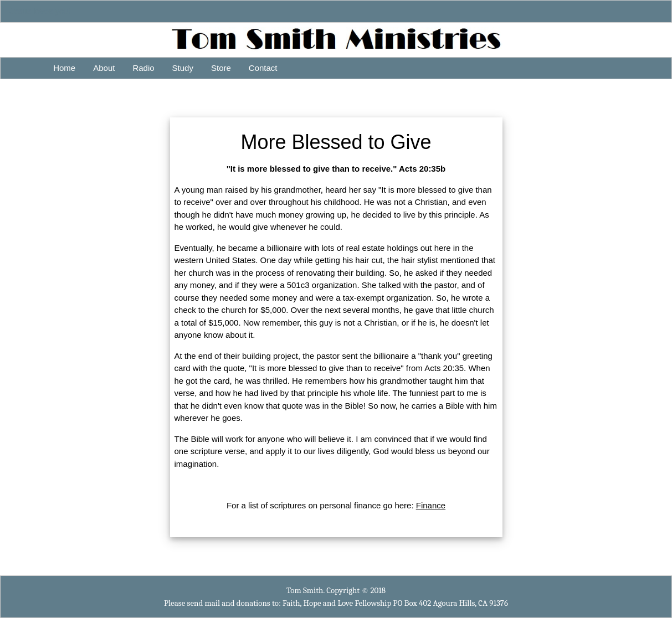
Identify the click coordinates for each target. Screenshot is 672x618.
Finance (431, 505)
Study (183, 68)
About (104, 68)
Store (221, 68)
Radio (143, 68)
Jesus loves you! (40, 11)
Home (64, 68)
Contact (263, 68)
